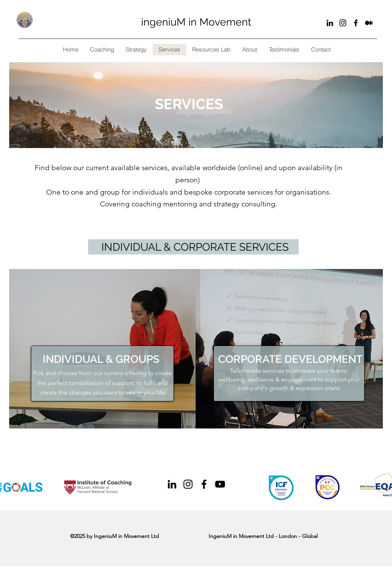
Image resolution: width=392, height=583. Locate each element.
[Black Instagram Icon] (343, 23)
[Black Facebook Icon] (356, 23)
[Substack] (369, 23)
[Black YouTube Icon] (220, 484)
